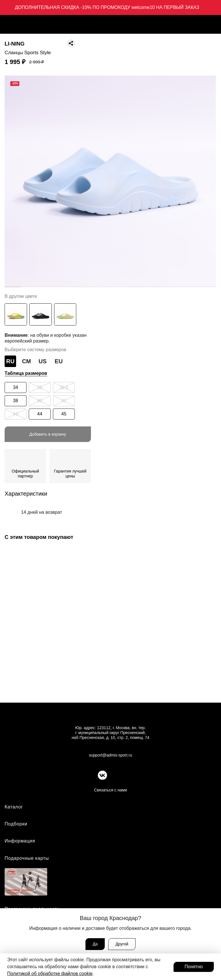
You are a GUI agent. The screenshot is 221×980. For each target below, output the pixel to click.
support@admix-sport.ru (110, 756)
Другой (122, 944)
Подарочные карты (27, 859)
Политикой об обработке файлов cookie (50, 974)
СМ (27, 361)
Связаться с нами (111, 791)
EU (59, 361)
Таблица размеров (26, 373)
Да (95, 944)
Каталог (14, 807)
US (43, 361)
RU (11, 361)
